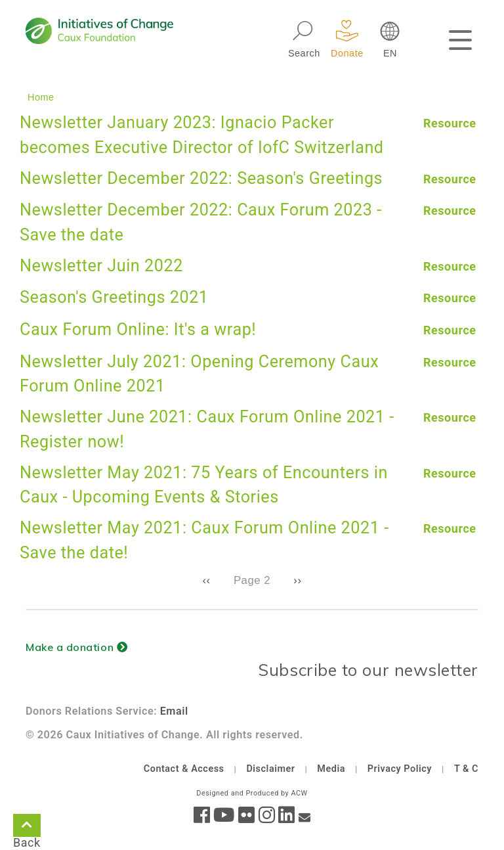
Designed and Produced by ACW (252, 793)
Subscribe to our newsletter (368, 670)
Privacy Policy (400, 769)
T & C (466, 769)
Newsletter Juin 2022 (101, 266)
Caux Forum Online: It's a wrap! (138, 329)
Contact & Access (184, 769)
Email (174, 711)
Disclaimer (270, 769)
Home (41, 97)
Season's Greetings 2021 (114, 297)
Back (27, 828)
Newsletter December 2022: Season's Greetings (201, 178)
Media (331, 769)
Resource (450, 123)
